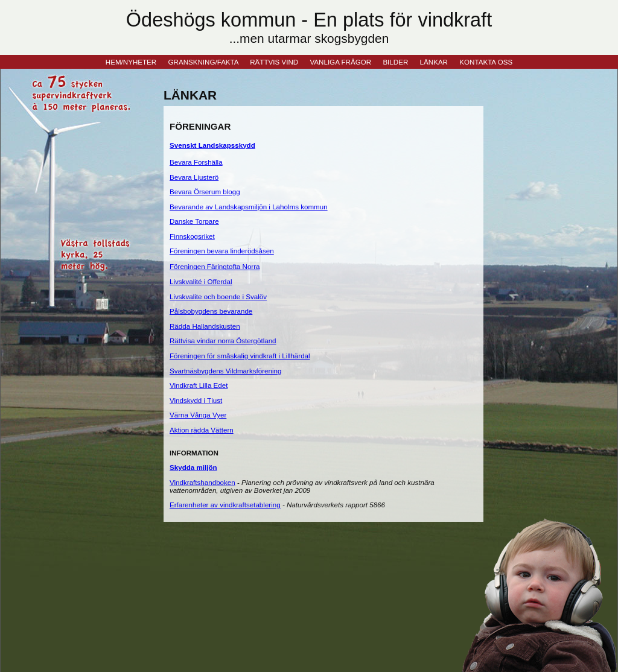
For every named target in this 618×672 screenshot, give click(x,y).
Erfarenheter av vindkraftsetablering (225, 505)
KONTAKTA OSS (486, 62)
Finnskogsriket (192, 236)
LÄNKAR (434, 62)
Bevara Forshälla (196, 162)
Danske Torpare (194, 221)
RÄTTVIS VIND (274, 62)
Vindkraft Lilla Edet (199, 385)
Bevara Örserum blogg (205, 192)
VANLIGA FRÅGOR (340, 62)
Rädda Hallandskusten (205, 326)
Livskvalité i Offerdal (201, 281)
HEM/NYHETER (131, 62)
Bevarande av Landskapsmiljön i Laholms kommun (249, 207)
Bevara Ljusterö (194, 177)
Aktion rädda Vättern (202, 430)
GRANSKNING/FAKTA (203, 62)
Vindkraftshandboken (202, 482)
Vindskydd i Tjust (196, 400)
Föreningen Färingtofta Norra (215, 266)
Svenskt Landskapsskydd (212, 145)
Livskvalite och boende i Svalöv (218, 296)
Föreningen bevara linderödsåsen (222, 251)
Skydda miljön (193, 467)
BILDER (395, 62)
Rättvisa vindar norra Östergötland (223, 341)
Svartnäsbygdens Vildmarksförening (225, 371)
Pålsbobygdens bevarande (211, 311)
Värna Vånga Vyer (198, 415)
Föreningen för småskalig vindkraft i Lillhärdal (240, 356)
